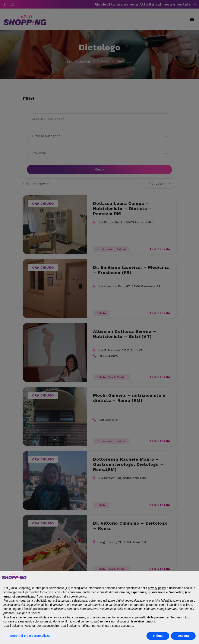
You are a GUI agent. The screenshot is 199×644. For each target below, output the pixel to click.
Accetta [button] (183, 636)
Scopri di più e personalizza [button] (30, 636)
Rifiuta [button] (158, 636)
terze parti (64, 601)
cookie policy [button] (77, 596)
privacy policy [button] (157, 588)
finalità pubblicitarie (37, 609)
